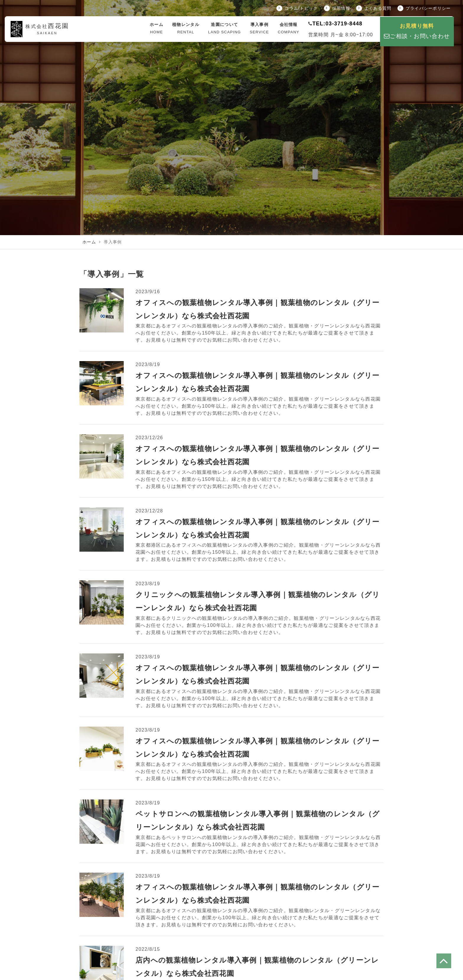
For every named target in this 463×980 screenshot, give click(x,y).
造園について (225, 29)
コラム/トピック (297, 8)
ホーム (156, 29)
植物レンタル (186, 29)
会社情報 (289, 29)
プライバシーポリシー (424, 8)
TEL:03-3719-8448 (337, 24)
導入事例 (259, 29)
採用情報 (337, 8)
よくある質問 (374, 8)
